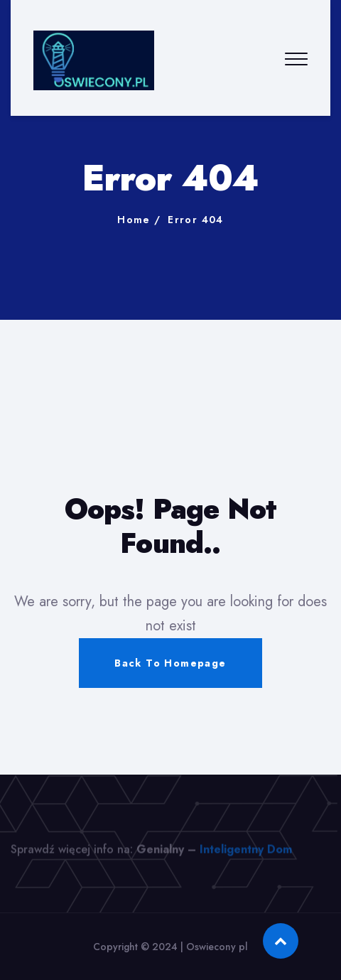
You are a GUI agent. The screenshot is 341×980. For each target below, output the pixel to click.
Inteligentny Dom (246, 853)
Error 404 (196, 220)
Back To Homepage (170, 663)
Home (134, 220)
